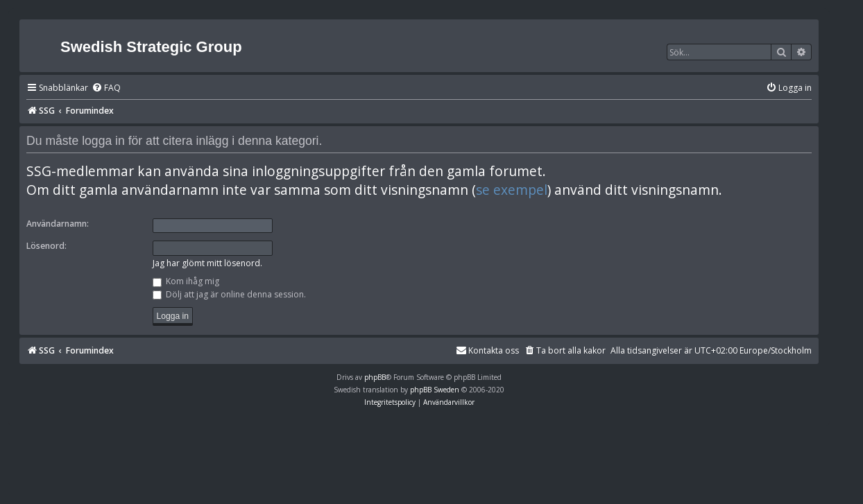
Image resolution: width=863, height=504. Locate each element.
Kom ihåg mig (186, 281)
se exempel (512, 190)
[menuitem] (106, 88)
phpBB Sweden (435, 390)
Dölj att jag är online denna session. (229, 294)
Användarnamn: (58, 224)
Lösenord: (46, 246)
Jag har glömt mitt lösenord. (207, 263)
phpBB (375, 377)
